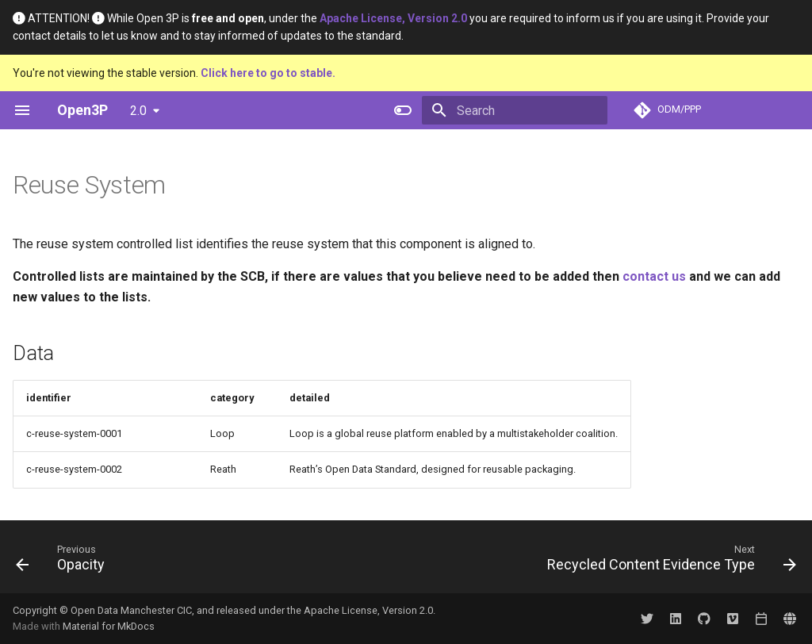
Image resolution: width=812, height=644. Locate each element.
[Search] (515, 110)
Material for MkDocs (109, 626)
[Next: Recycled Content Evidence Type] (668, 562)
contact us (654, 276)
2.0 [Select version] (138, 111)
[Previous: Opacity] (64, 562)
